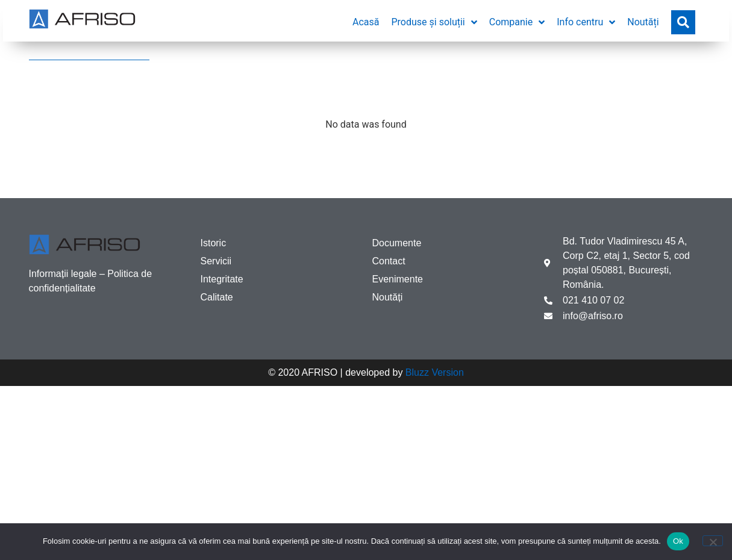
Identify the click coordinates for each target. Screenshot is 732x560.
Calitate (217, 297)
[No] (713, 541)
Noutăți (388, 297)
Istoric (214, 243)
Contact (389, 261)
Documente (397, 243)
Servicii (216, 261)
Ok (678, 541)
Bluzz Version (435, 372)
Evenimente (398, 279)
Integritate (222, 279)
